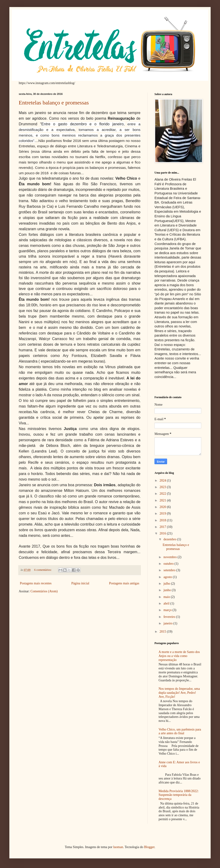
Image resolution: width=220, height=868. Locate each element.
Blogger (149, 847)
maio (167, 597)
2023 (163, 487)
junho (167, 590)
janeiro (168, 623)
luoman (118, 847)
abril (167, 603)
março (168, 610)
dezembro (170, 539)
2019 (163, 514)
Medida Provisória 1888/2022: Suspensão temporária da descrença (179, 795)
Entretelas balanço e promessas (54, 103)
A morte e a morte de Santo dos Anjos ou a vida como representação (179, 656)
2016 (163, 533)
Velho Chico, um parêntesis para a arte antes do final (180, 731)
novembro (170, 557)
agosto (168, 577)
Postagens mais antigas (124, 583)
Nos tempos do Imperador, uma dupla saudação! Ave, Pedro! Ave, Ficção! (179, 693)
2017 (163, 527)
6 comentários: (43, 570)
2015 (163, 632)
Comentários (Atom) (44, 591)
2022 (163, 494)
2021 (163, 500)
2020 (163, 507)
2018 (163, 520)
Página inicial (80, 583)
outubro (169, 564)
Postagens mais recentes (36, 583)
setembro (170, 570)
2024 (163, 480)
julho (167, 584)
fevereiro (170, 617)
